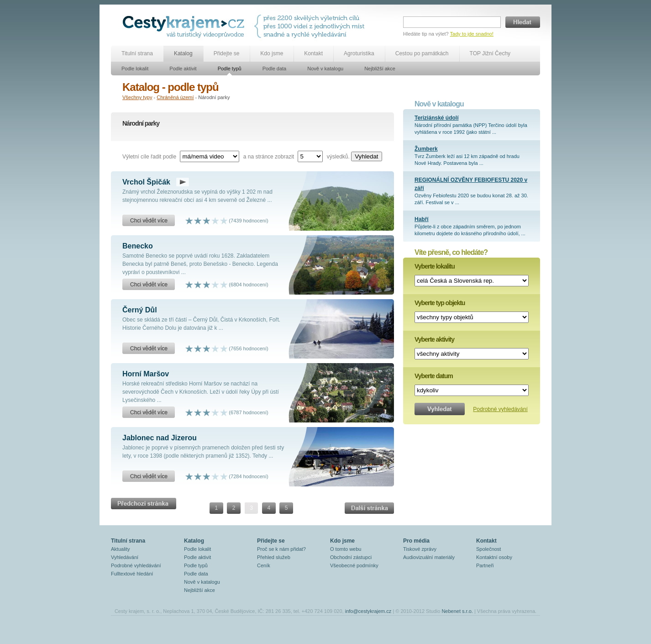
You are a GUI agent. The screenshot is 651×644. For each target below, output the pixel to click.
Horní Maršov (146, 374)
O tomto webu (346, 549)
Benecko (138, 246)
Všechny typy (137, 97)
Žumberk (426, 149)
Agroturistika (359, 53)
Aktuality (121, 549)
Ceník (264, 565)
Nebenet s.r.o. (457, 611)
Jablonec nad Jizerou (160, 438)
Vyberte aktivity (434, 339)
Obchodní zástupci (351, 557)
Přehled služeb (274, 557)
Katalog (183, 53)
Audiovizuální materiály (429, 557)
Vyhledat (366, 156)
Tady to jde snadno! (472, 34)
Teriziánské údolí (436, 118)
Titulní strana (137, 53)
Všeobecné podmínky (354, 565)
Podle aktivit (183, 69)
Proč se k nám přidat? (281, 549)
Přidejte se (227, 53)
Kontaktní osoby (494, 557)
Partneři (485, 565)
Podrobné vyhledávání (500, 409)
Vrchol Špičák (146, 182)
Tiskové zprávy (420, 549)
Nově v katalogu (325, 69)
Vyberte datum (434, 376)
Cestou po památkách (422, 53)
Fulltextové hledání (132, 574)
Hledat (523, 22)
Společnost (488, 549)
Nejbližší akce (380, 69)
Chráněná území (175, 97)
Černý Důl (140, 310)
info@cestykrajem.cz (368, 611)
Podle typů (230, 69)
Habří (422, 219)
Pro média (416, 541)
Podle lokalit (135, 69)
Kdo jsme (272, 53)
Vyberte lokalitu (435, 266)
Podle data (275, 69)
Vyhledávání (125, 557)
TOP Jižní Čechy (490, 53)
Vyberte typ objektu (440, 303)
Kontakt (313, 53)
